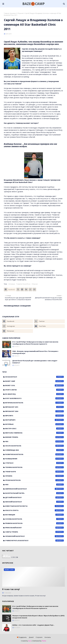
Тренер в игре (34, 472)
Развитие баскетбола (23, 284)
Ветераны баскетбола (34, 403)
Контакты (48, 637)
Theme (44, 641)
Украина (34, 476)
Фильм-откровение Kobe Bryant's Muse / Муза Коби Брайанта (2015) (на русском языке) (38, 617)
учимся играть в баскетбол (34, 541)
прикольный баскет (34, 528)
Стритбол (34, 463)
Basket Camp (34, 381)
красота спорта (34, 510)
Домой (31, 637)
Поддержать (22, 637)
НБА (34, 441)
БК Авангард (34, 394)
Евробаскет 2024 (34, 411)
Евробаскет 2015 (34, 407)
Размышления (34, 459)
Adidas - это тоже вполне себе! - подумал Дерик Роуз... (33, 625)
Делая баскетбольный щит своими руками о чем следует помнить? (35, 362)
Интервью (12, 284)
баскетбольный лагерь (34, 493)
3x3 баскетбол (34, 377)
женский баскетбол (34, 502)
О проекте (39, 637)
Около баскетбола (34, 446)
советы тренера (34, 532)
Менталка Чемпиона (34, 433)
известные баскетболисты (34, 506)
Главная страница (10, 13)
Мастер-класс (34, 429)
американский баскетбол (34, 489)
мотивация (34, 515)
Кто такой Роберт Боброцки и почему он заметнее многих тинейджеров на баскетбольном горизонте (35, 343)
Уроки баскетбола (34, 480)
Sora (30, 641)
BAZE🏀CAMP (33, 4)
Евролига (34, 416)
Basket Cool (34, 385)
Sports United (34, 390)
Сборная (20, 13)
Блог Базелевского (34, 398)
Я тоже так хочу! (11, 589)
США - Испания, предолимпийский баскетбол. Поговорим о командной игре (35, 352)
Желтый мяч (34, 420)
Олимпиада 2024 (34, 450)
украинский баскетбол (34, 536)
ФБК (34, 485)
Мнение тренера (34, 437)
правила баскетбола (34, 523)
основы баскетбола (34, 519)
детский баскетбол (34, 497)
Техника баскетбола (34, 467)
